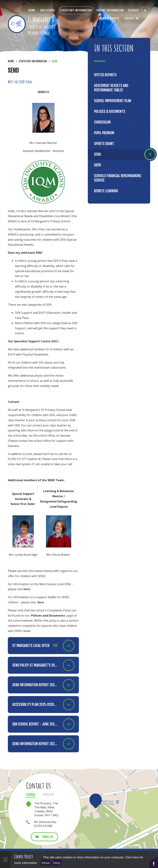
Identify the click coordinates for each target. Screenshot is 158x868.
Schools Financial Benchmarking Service (118, 178)
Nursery (49, 795)
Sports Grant (104, 144)
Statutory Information (33, 61)
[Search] (145, 10)
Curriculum (102, 122)
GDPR (98, 165)
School (31, 795)
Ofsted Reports (105, 75)
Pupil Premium (104, 133)
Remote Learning (106, 191)
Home (11, 61)
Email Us (48, 837)
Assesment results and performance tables (111, 88)
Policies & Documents (110, 112)
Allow (46, 863)
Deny (57, 863)
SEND (55, 61)
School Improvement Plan (113, 101)
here (27, 589)
